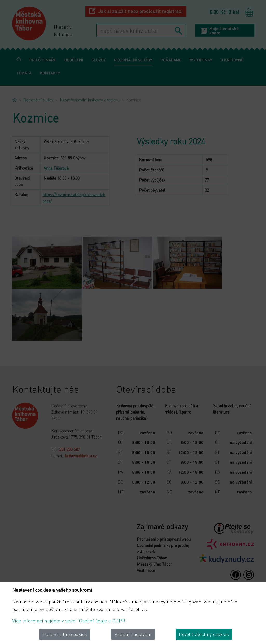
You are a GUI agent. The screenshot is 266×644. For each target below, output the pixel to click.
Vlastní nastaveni (133, 634)
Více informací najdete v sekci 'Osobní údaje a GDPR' (69, 620)
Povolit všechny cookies (204, 634)
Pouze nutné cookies (65, 634)
